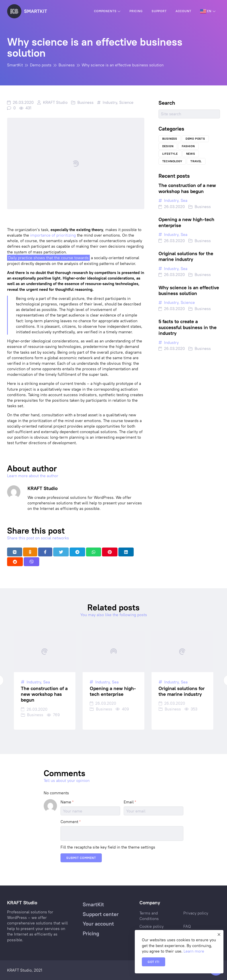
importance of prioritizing (53, 235)
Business (85, 102)
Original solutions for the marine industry (186, 256)
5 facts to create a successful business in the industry (188, 327)
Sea (184, 200)
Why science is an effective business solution (189, 290)
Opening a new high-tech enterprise (186, 222)
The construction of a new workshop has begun (187, 188)
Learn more (194, 951)
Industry (110, 102)
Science (126, 102)
